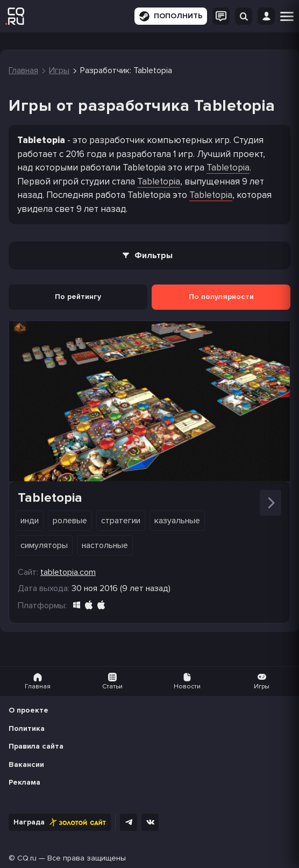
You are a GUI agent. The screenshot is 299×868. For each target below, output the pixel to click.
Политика (27, 728)
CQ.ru (27, 858)
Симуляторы (44, 545)
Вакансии (26, 764)
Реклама (24, 782)
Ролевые (70, 521)
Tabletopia (228, 168)
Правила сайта (36, 746)
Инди (30, 521)
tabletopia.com (68, 572)
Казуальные (177, 521)
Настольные (105, 545)
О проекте (29, 710)
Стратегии (121, 521)
